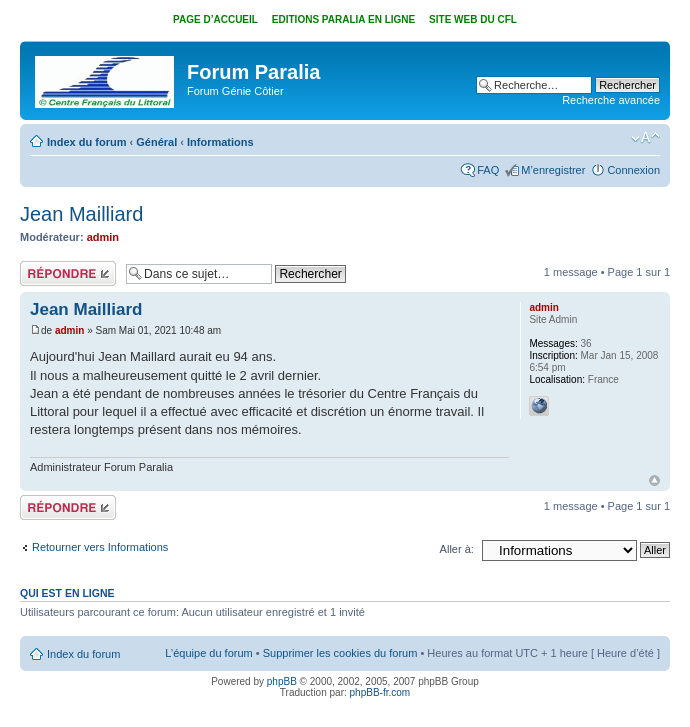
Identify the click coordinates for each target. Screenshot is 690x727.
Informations (220, 142)
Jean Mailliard (81, 214)
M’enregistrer (553, 170)
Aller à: (457, 549)
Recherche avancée (611, 100)
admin (103, 237)
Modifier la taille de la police (645, 138)
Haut (654, 480)
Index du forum (86, 142)
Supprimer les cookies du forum (340, 653)
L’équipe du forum (208, 653)
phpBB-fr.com (380, 692)
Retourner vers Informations (100, 547)
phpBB (282, 681)
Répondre (68, 273)
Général (156, 142)
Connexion (633, 170)
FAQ (488, 170)
